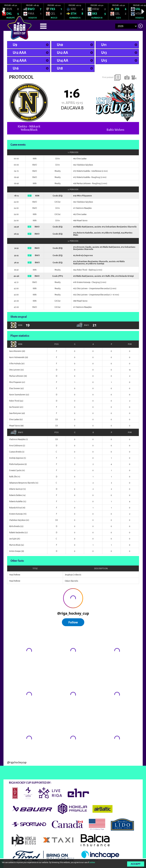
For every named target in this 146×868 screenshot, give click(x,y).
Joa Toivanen (14, 407)
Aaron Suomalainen (17, 395)
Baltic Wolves (115, 130)
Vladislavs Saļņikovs (85, 165)
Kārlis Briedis (14, 526)
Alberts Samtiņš (113, 233)
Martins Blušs (15, 545)
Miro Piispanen (84, 196)
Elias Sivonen (15, 388)
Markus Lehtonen (84, 183)
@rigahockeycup (17, 762)
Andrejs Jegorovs (84, 255)
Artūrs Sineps (15, 551)
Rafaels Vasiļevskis (17, 532)
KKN (16, 344)
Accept (136, 864)
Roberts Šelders (16, 495)
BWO (17, 432)
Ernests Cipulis (84, 247)
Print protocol (108, 77)
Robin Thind (82, 270)
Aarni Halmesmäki (17, 357)
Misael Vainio (82, 220)
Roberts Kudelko (83, 171)
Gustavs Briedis (15, 452)
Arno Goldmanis (16, 446)
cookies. (92, 862)
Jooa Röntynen (15, 413)
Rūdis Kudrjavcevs (85, 227)
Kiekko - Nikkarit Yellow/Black (29, 128)
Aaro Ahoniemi (15, 351)
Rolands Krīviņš (126, 276)
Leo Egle (13, 539)
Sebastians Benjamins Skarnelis (121, 227)
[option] (11, 12)
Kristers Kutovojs (84, 282)
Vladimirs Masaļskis (84, 208)
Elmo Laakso (82, 159)
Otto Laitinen (82, 288)
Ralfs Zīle (110, 276)
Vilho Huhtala (15, 363)
